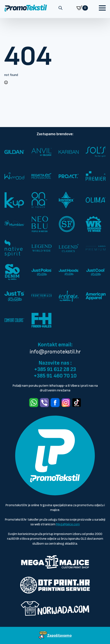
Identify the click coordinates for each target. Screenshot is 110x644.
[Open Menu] (102, 8)
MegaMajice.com (68, 524)
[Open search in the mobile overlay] (60, 8)
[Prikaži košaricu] (82, 8)
